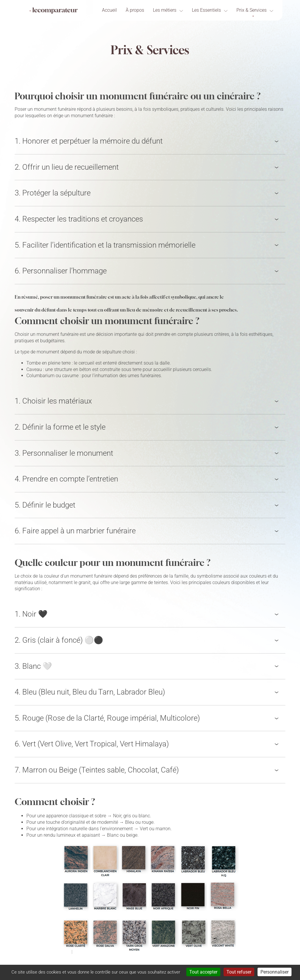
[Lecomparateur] (54, 11)
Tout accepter (203, 972)
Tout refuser (239, 972)
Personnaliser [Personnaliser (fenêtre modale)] (275, 972)
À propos (135, 10)
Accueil (109, 10)
